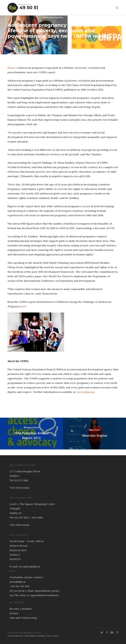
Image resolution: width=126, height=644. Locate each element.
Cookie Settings (29, 636)
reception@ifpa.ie (30, 567)
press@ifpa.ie (18, 582)
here (24, 306)
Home (11, 68)
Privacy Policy (53, 636)
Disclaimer (41, 636)
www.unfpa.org (85, 392)
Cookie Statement (15, 636)
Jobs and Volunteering (23, 618)
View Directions (19, 488)
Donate (14, 613)
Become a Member (21, 609)
